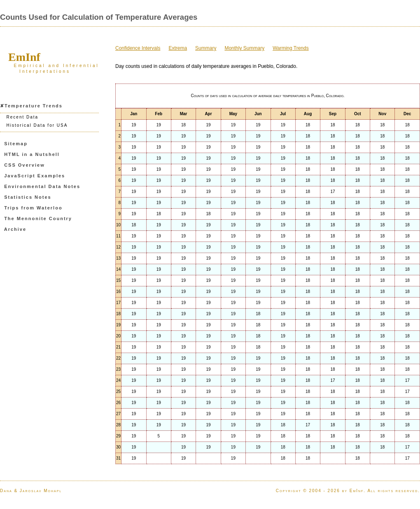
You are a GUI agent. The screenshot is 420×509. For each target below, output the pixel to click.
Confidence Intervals (138, 48)
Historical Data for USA (37, 125)
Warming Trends (291, 48)
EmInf (24, 57)
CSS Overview (24, 165)
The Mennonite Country (38, 218)
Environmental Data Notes (42, 186)
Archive (15, 229)
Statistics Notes (28, 197)
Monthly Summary (244, 48)
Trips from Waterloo (33, 208)
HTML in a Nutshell (32, 154)
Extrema (178, 48)
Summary (206, 48)
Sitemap (16, 144)
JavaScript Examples (35, 176)
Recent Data (23, 117)
